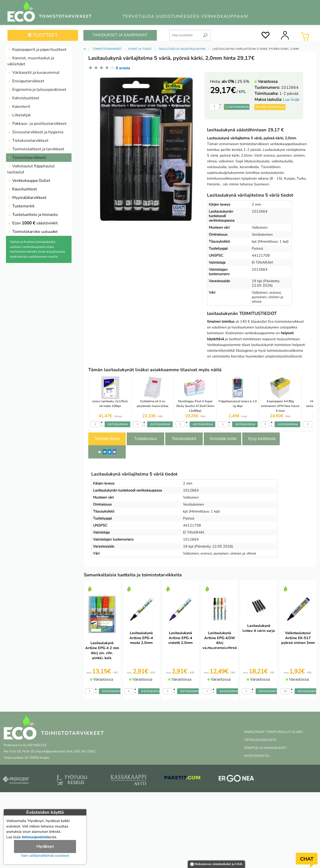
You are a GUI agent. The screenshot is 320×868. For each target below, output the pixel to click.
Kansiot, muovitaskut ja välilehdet (31, 61)
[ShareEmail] (99, 452)
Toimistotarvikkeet (27, 158)
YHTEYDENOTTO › (257, 756)
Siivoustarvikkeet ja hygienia (35, 132)
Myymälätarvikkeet (27, 198)
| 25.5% (236, 82)
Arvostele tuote (223, 439)
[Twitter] (109, 452)
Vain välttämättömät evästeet (45, 855)
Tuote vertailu (270, 107)
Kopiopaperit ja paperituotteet (37, 50)
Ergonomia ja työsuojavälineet (37, 90)
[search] (205, 33)
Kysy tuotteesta (262, 439)
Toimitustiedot (184, 439)
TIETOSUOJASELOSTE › (261, 740)
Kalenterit (19, 107)
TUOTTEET (43, 35)
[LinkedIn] (105, 452)
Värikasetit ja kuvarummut (33, 73)
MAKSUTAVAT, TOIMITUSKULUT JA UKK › (274, 732)
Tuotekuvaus (145, 439)
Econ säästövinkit (32, 223)
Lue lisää (291, 100)
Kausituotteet (22, 189)
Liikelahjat (19, 115)
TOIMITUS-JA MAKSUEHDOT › (266, 748)
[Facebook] (115, 452)
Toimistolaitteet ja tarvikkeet (36, 149)
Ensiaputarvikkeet (26, 81)
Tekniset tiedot (107, 439)
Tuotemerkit (21, 206)
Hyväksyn (45, 846)
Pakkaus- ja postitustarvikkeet (37, 124)
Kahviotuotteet (23, 98)
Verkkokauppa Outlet (29, 181)
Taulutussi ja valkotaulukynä (182, 49)
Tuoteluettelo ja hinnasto (32, 215)
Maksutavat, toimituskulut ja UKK (216, 864)
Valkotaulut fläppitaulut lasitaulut (31, 169)
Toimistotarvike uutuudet (32, 232)
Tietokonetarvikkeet (28, 141)
